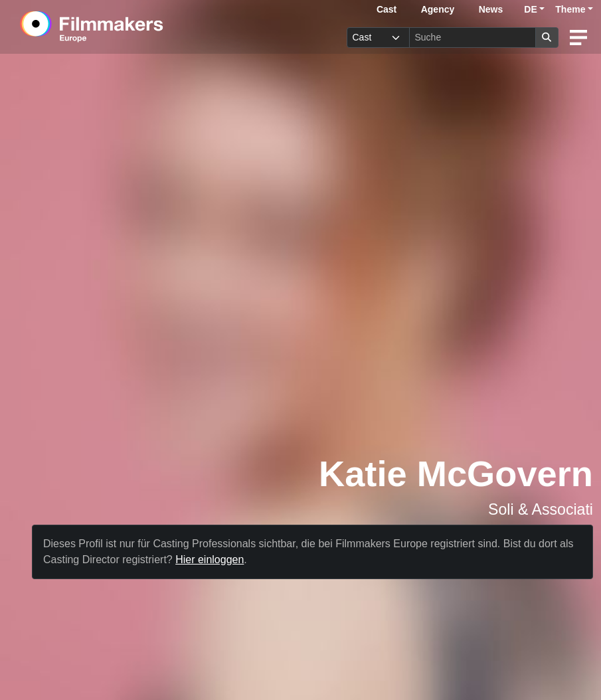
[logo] (125, 27)
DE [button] (530, 9)
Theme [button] (570, 9)
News (491, 9)
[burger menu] (578, 38)
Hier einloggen (210, 560)
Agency (438, 9)
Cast (386, 9)
